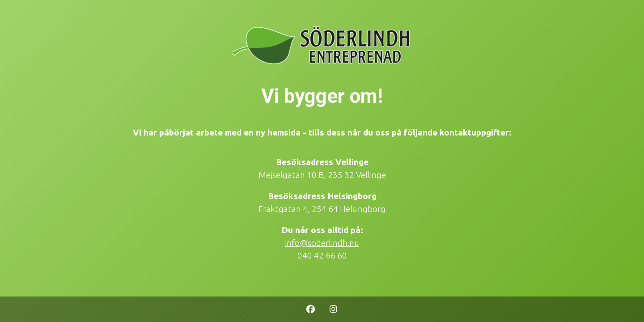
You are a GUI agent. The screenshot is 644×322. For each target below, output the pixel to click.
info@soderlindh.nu (322, 243)
